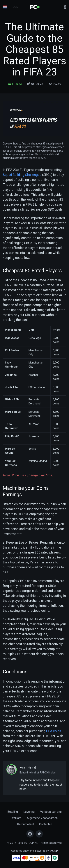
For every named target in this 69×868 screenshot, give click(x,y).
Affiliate (16, 818)
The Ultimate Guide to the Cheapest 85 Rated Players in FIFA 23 (34, 49)
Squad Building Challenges (22, 175)
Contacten (46, 824)
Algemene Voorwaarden (42, 818)
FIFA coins (54, 731)
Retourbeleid (25, 824)
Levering (29, 812)
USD (16, 7)
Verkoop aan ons (51, 812)
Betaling (13, 812)
